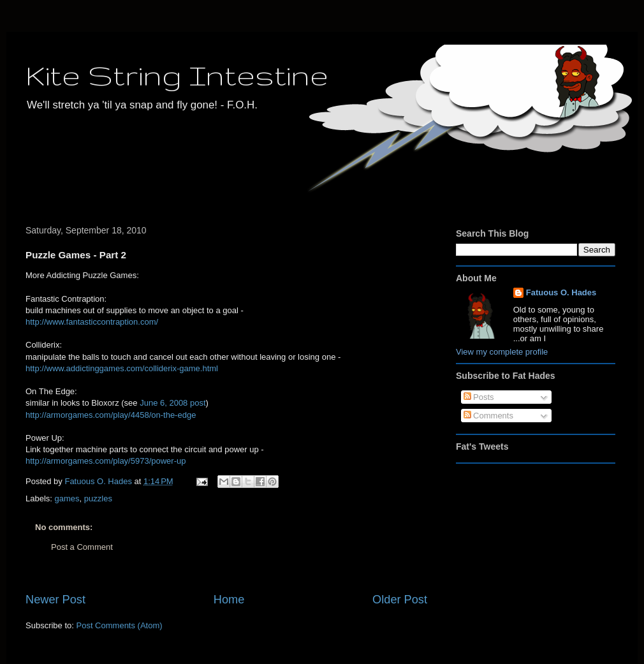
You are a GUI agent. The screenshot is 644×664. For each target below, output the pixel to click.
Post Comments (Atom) (120, 625)
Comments (488, 416)
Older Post (400, 600)
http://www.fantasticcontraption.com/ (92, 322)
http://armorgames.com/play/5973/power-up (106, 461)
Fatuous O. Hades (561, 292)
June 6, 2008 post (172, 403)
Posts (479, 397)
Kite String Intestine (177, 75)
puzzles (98, 498)
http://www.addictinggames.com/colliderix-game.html (122, 368)
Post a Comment (82, 547)
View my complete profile (502, 352)
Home (229, 600)
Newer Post (55, 600)
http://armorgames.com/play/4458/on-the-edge (111, 415)
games (67, 498)
